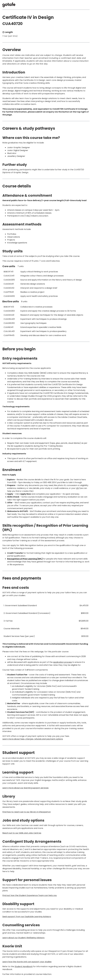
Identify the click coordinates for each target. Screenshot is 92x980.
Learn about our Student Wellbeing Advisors (23, 938)
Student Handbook (24, 966)
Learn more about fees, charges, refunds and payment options (33, 739)
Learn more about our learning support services (25, 788)
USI (77, 488)
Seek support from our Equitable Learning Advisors (27, 917)
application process (62, 662)
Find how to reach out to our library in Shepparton (27, 812)
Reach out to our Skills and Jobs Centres (22, 833)
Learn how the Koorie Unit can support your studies (27, 962)
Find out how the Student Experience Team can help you (30, 895)
